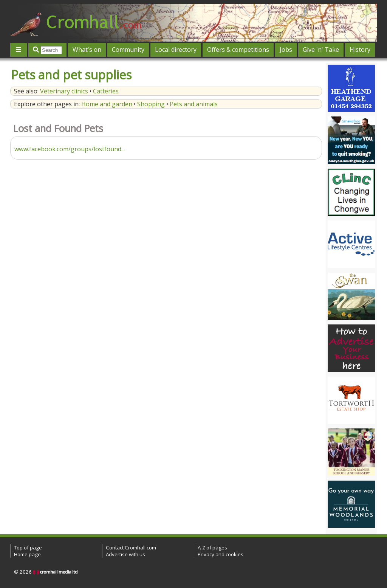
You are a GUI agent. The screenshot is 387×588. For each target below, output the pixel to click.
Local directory (176, 50)
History (360, 50)
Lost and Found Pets (58, 128)
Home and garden (107, 104)
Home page (27, 554)
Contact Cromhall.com (131, 548)
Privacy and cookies (221, 554)
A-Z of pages (212, 548)
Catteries (106, 91)
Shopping (151, 104)
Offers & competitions (238, 50)
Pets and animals (194, 104)
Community (128, 50)
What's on (87, 50)
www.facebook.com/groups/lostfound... (70, 149)
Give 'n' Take (321, 50)
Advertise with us (125, 554)
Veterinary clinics (64, 91)
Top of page (28, 548)
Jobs (286, 50)
